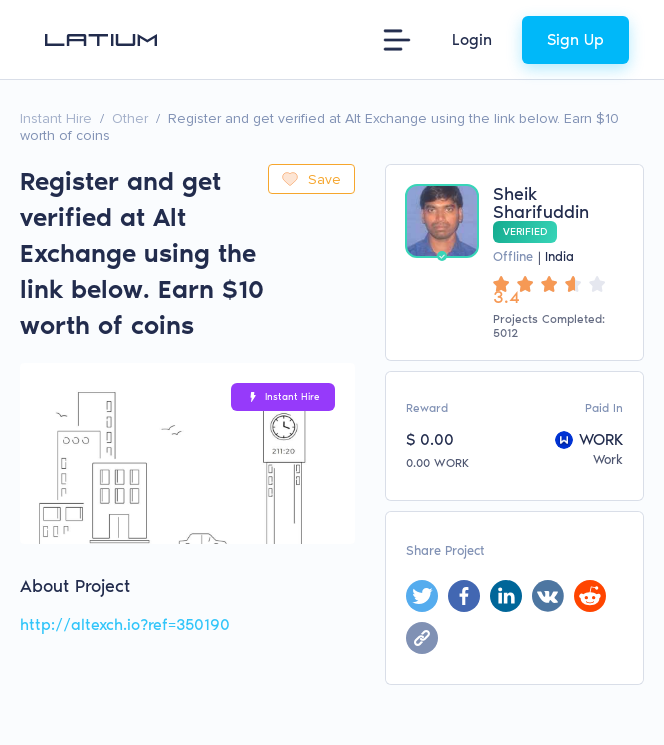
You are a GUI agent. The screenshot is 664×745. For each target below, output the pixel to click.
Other (130, 118)
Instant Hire (56, 118)
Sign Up (575, 39)
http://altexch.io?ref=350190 (125, 624)
